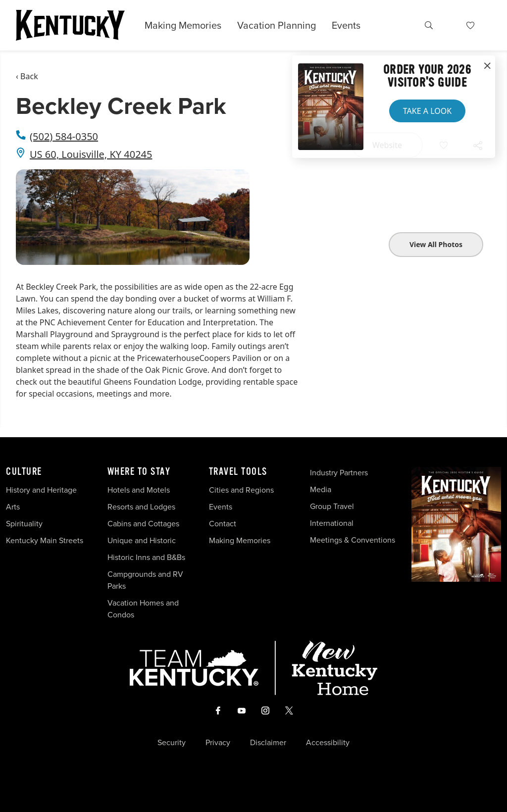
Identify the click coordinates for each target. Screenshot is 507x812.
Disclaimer (268, 743)
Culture (24, 472)
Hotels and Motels (139, 490)
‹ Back (27, 76)
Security (172, 743)
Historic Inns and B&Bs (146, 557)
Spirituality (25, 524)
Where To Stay (139, 472)
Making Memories (183, 25)
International (332, 523)
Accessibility (328, 743)
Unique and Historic (142, 540)
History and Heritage (42, 490)
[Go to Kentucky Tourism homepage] (70, 25)
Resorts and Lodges (141, 507)
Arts (13, 507)
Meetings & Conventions (353, 540)
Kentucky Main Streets (45, 540)
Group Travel (332, 506)
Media (321, 489)
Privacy (218, 743)
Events (346, 25)
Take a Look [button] (427, 111)
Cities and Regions (241, 490)
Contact (223, 524)
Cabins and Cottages (143, 524)
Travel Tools (238, 472)
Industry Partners (339, 473)
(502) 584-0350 (64, 136)
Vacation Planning (277, 25)
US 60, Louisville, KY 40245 (91, 154)
